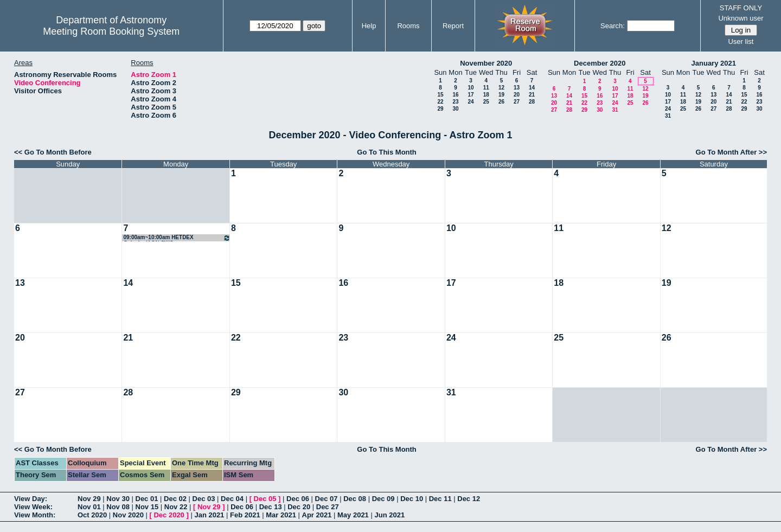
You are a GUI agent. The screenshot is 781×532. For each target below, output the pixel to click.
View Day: (31, 499)
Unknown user (741, 18)
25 (486, 102)
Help (369, 26)
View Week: (33, 507)
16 (455, 95)
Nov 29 (89, 499)
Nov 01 (89, 507)
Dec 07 (327, 499)
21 (532, 95)
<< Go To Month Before (53, 152)
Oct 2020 (92, 515)
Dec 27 (328, 507)
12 (501, 88)
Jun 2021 (389, 515)
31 (615, 110)
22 (440, 102)
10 (470, 88)
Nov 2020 (128, 515)
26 (501, 102)
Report (453, 26)
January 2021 (714, 63)
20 (517, 95)
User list (741, 41)
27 (517, 102)
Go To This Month (387, 152)
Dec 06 (298, 499)
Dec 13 (271, 507)
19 (501, 95)
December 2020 (600, 63)
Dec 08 (355, 499)
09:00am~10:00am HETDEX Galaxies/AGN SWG (177, 238)
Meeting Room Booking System (111, 31)
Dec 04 (232, 499)
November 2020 (486, 63)
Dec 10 (412, 499)
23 (455, 102)
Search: (613, 26)
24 (470, 102)
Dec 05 (265, 499)
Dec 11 (440, 499)
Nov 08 (118, 507)
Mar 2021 (281, 515)
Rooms (408, 26)
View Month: (35, 515)
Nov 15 (147, 507)
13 (517, 88)
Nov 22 (176, 507)
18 (486, 95)
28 (532, 102)
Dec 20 (299, 507)
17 (470, 95)
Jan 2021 (209, 515)
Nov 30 (118, 499)
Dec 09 (383, 499)
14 (532, 88)
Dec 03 (204, 499)
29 (440, 109)
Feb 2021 (245, 515)
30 (455, 109)
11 (486, 88)
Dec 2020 (169, 515)
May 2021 (353, 515)
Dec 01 (147, 499)
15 (440, 95)
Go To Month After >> (731, 152)
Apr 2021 (317, 515)
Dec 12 (469, 499)
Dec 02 (175, 499)
